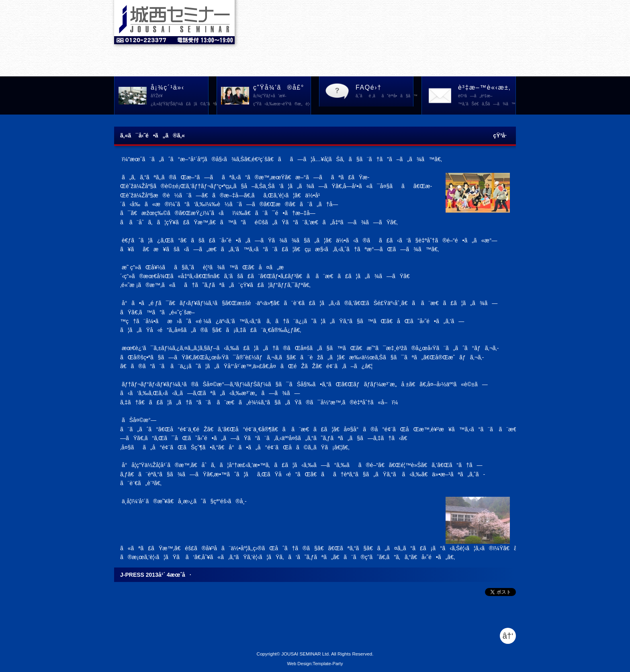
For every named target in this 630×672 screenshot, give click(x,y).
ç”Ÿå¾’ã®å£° (282, 96)
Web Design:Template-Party (315, 664)
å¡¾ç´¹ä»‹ (180, 96)
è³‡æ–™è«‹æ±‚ (487, 96)
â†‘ (508, 636)
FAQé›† (385, 92)
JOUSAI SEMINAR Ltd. (306, 654)
